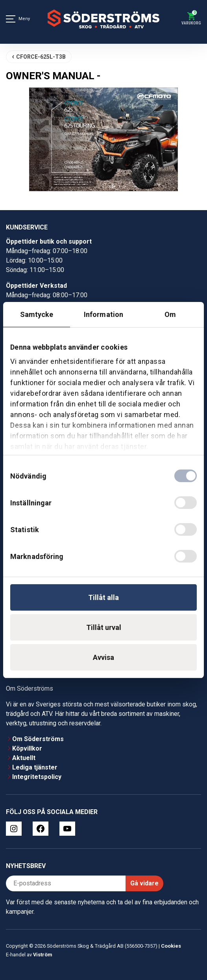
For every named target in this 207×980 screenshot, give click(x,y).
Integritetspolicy (37, 777)
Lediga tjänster (35, 767)
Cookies (171, 946)
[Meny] (11, 19)
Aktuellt (24, 758)
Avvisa (103, 657)
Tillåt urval (104, 627)
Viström (43, 955)
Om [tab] (170, 314)
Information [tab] (103, 314)
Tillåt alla (103, 597)
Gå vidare (144, 883)
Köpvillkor (27, 748)
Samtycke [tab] (37, 314)
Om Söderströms (38, 739)
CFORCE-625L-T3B (41, 57)
